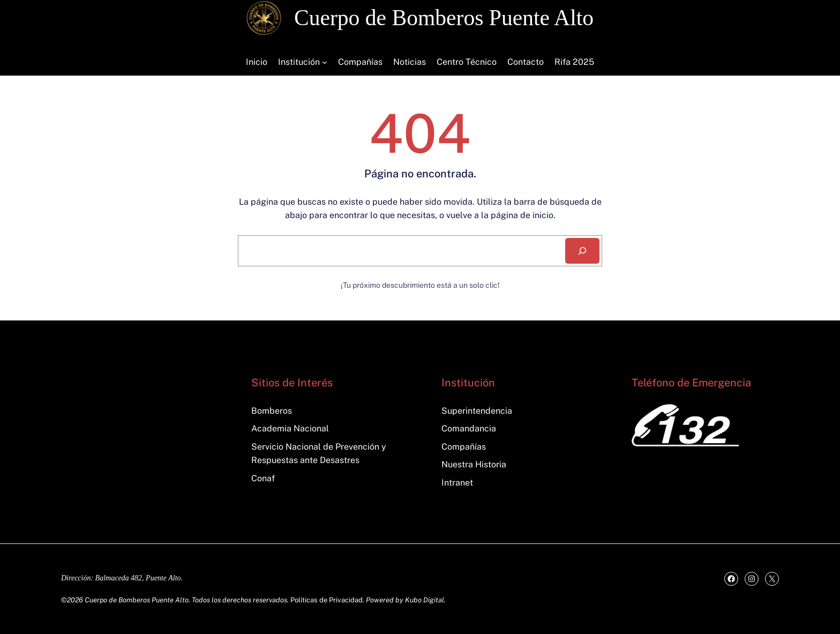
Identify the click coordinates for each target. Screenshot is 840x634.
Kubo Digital (425, 600)
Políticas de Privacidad (327, 600)
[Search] (582, 251)
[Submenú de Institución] (325, 62)
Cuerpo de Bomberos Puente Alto (444, 18)
